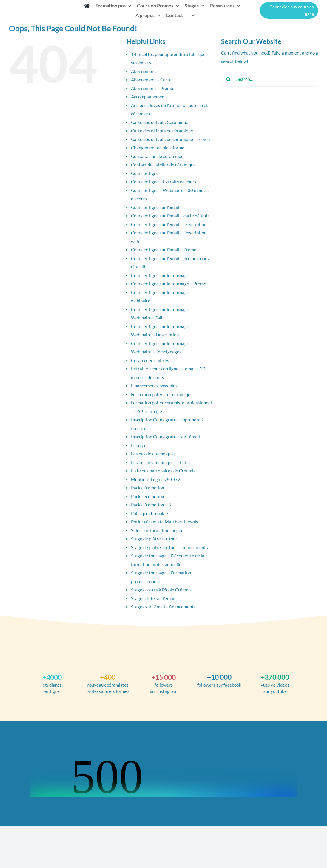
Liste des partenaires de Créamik (163, 471)
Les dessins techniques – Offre (161, 462)
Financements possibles (154, 386)
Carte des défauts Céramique (160, 122)
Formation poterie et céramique (162, 394)
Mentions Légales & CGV (156, 479)
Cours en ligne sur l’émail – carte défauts (170, 216)
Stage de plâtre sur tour (154, 539)
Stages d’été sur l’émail (153, 598)
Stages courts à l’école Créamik (161, 590)
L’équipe (139, 445)
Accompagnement (149, 97)
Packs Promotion (148, 488)
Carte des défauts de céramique (162, 131)
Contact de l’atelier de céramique (163, 165)
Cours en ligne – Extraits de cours (164, 182)
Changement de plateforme (158, 148)
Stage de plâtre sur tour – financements (169, 547)
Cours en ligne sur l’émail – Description (169, 224)
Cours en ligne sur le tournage (160, 275)
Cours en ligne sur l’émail (155, 207)
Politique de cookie (149, 513)
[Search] (229, 79)
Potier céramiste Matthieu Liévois (165, 522)
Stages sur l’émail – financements (163, 607)
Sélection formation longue (157, 530)
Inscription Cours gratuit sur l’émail (165, 437)
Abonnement (144, 71)
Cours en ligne (145, 173)
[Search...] (270, 79)
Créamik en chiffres (150, 360)
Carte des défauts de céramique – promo (170, 139)
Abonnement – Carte (151, 80)
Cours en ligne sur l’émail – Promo (164, 250)
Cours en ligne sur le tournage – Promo (169, 284)
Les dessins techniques (153, 454)
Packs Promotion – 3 (151, 505)
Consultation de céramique (157, 156)
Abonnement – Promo (152, 88)
